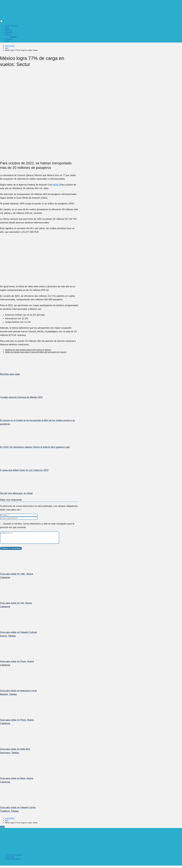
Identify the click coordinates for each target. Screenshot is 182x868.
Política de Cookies (12, 861)
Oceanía (9, 32)
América (9, 30)
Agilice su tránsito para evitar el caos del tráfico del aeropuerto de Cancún (36, 352)
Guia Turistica (11, 26)
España (13, 37)
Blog (7, 41)
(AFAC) (56, 185)
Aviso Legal (9, 859)
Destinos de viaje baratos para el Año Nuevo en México (28, 350)
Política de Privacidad (13, 857)
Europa (8, 35)
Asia (7, 28)
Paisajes (9, 39)
